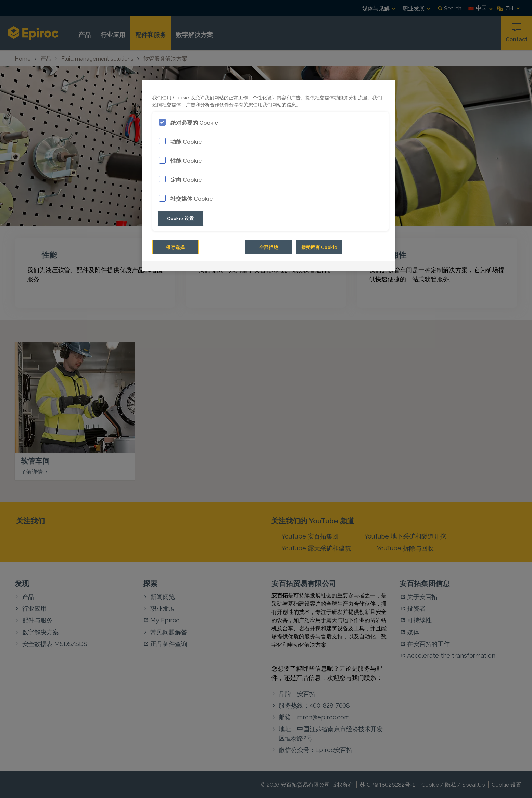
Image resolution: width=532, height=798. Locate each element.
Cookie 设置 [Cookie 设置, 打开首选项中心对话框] (180, 218)
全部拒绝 (269, 247)
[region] (269, 175)
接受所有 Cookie (319, 247)
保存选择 (175, 247)
